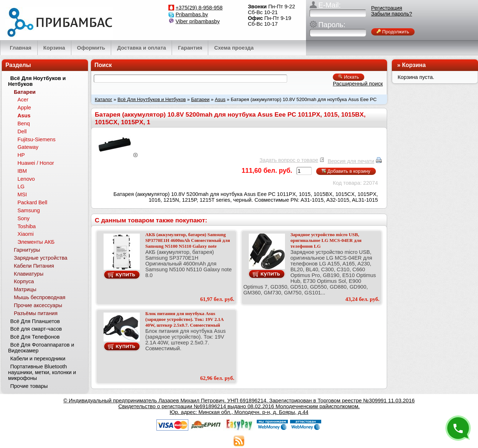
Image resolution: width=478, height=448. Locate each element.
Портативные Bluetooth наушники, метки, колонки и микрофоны (42, 372)
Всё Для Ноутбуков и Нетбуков (152, 99)
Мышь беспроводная (39, 297)
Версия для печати (351, 161)
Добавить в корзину (346, 171)
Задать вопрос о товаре (289, 160)
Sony (23, 218)
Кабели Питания (34, 266)
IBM (22, 171)
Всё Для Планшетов (35, 321)
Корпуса (24, 281)
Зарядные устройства (41, 258)
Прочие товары (29, 386)
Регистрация (387, 8)
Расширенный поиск (358, 84)
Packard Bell (32, 202)
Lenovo (26, 179)
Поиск (103, 65)
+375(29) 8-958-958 (199, 8)
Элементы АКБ (36, 242)
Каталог (104, 99)
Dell (22, 131)
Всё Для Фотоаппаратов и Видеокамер (41, 348)
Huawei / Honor (36, 163)
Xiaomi (26, 234)
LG (21, 187)
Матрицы (25, 289)
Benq (24, 123)
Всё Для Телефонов (35, 337)
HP (21, 155)
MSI (22, 194)
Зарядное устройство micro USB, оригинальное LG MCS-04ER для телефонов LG (326, 240)
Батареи (200, 99)
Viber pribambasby (198, 21)
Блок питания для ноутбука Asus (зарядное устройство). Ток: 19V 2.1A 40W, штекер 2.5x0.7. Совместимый (184, 319)
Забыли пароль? (392, 14)
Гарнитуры (27, 250)
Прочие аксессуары (38, 305)
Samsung (29, 210)
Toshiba (27, 226)
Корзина (414, 65)
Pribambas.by (192, 14)
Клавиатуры (29, 274)
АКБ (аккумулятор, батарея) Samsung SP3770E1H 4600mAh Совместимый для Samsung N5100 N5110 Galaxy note (188, 240)
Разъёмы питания (36, 313)
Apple (24, 108)
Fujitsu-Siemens (36, 139)
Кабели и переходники (38, 359)
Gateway (28, 147)
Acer (23, 100)
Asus (220, 99)
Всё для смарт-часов (36, 329)
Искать (349, 77)
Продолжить (393, 32)
